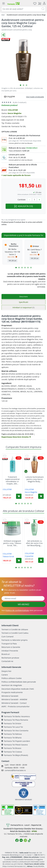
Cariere (5, 675)
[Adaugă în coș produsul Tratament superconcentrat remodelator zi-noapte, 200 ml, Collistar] (19, 496)
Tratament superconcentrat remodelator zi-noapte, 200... (12, 480)
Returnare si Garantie (11, 647)
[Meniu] (3, 3)
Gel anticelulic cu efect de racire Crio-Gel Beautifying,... (35, 543)
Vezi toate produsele (35, 97)
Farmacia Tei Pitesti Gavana (15, 745)
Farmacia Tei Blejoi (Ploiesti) (15, 755)
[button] (21, 85)
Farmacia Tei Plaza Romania (15, 720)
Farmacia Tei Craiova (12, 752)
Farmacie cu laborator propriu (15, 640)
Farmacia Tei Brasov (11, 748)
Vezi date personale (22, 610)
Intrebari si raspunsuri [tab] (23, 307)
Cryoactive (29, 556)
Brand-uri (6, 654)
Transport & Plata (9, 644)
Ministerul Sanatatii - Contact (14, 703)
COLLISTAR (13, 110)
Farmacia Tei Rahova (12, 734)
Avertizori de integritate (12, 685)
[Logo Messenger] (21, 840)
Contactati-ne (7, 661)
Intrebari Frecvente (10, 651)
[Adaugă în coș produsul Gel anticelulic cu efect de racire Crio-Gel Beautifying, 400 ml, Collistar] (41, 560)
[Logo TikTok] (29, 840)
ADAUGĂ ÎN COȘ (23, 206)
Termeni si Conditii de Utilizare (15, 629)
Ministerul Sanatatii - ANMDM (14, 699)
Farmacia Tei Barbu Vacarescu (16, 716)
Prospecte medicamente (12, 692)
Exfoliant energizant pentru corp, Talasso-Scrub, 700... (12, 543)
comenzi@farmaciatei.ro (15, 770)
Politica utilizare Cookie (12, 678)
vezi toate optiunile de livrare (16, 175)
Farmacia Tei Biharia (11, 738)
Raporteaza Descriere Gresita (16, 437)
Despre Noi (6, 671)
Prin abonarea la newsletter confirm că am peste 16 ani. (23, 591)
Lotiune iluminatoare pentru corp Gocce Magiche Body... (35, 479)
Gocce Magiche (14, 113)
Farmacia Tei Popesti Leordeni (16, 741)
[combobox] (23, 9)
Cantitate (22, 200)
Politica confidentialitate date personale (19, 682)
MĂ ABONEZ (23, 604)
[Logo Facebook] (17, 840)
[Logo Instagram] (25, 840)
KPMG (34, 831)
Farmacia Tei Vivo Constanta (15, 730)
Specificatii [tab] (23, 302)
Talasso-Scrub (8, 556)
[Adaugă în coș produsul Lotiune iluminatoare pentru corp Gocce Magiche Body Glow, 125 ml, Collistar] (41, 496)
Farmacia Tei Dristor (11, 723)
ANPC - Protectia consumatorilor (16, 706)
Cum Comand (7, 636)
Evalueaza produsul (10, 105)
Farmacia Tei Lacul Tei (12, 727)
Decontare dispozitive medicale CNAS (18, 689)
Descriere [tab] (24, 296)
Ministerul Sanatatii (10, 696)
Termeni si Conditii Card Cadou (15, 633)
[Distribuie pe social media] (3, 35)
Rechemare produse (10, 658)
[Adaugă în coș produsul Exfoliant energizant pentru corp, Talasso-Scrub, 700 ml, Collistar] (19, 560)
